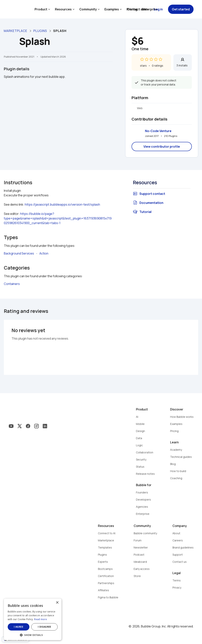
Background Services (19, 253)
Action (44, 253)
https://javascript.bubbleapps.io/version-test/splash (62, 204)
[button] (33, 635)
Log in (158, 9)
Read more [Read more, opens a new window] (41, 619)
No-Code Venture (158, 131)
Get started (181, 9)
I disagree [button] (45, 627)
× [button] (57, 603)
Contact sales (138, 9)
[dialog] (33, 619)
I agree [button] (19, 627)
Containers (12, 284)
